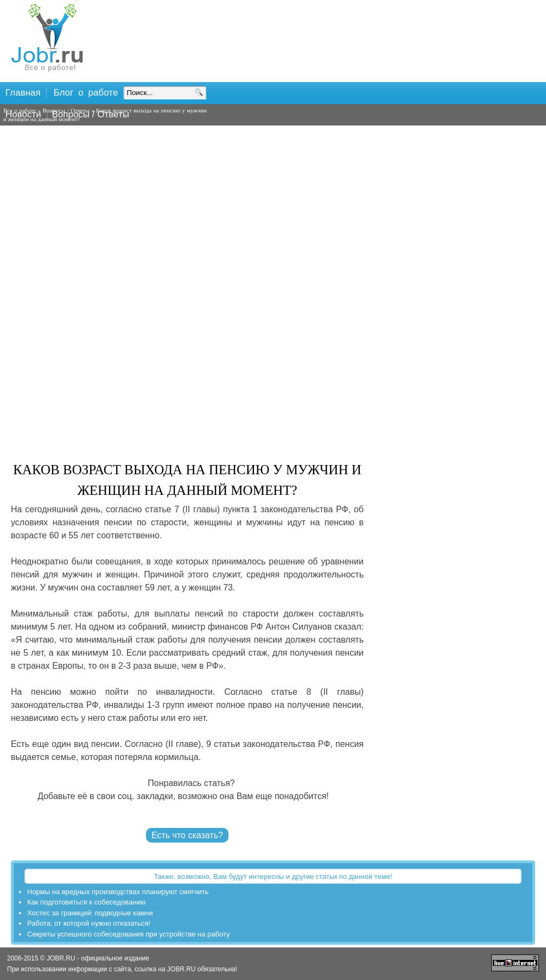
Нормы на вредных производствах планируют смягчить (118, 892)
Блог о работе (86, 93)
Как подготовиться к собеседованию (86, 902)
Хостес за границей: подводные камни (90, 913)
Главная (23, 93)
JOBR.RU (182, 969)
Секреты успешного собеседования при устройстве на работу (128, 934)
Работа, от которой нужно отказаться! (89, 923)
